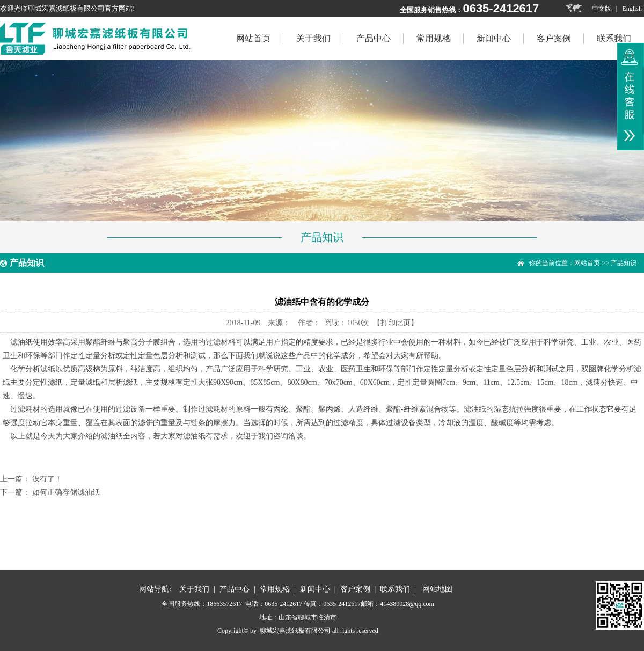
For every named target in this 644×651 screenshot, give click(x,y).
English (632, 9)
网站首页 (587, 263)
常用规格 (434, 38)
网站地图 (437, 589)
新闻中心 (494, 38)
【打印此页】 (396, 323)
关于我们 (313, 38)
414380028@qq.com (407, 604)
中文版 (602, 9)
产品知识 (624, 263)
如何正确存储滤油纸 (66, 492)
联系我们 (614, 38)
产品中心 (374, 38)
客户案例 (554, 38)
